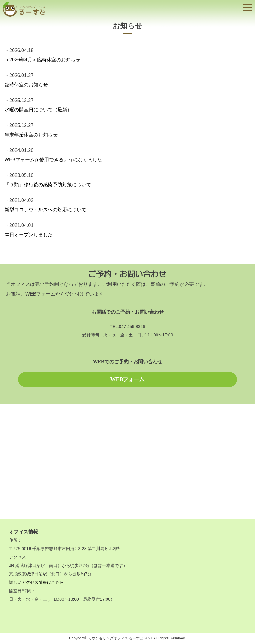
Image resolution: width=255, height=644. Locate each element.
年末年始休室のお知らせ (31, 135)
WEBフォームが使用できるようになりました (53, 160)
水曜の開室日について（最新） (38, 110)
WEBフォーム (127, 379)
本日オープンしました (29, 235)
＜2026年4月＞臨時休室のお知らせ (43, 60)
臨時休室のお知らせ (26, 85)
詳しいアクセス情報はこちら (36, 582)
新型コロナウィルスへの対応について (45, 210)
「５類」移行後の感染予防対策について (48, 185)
